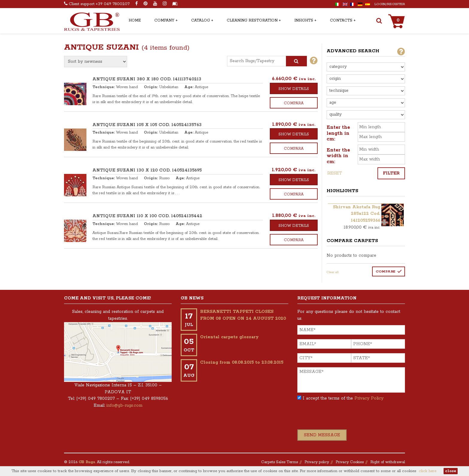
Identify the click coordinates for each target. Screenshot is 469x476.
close (451, 471)
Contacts (341, 20)
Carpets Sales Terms (280, 462)
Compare (386, 271)
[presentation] (343, 418)
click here (428, 471)
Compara (294, 103)
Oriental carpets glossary (229, 337)
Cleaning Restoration (252, 20)
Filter (391, 173)
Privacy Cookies (350, 462)
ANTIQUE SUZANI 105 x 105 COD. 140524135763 (147, 125)
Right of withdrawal (388, 462)
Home (135, 20)
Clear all (333, 272)
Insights (304, 20)
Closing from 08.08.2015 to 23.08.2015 (242, 362)
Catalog (201, 20)
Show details (294, 89)
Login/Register (390, 4)
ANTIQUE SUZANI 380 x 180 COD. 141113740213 (147, 79)
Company (164, 20)
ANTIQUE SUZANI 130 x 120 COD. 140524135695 (147, 170)
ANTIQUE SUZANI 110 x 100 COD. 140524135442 (147, 216)
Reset (335, 173)
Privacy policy (317, 462)
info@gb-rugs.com (124, 405)
